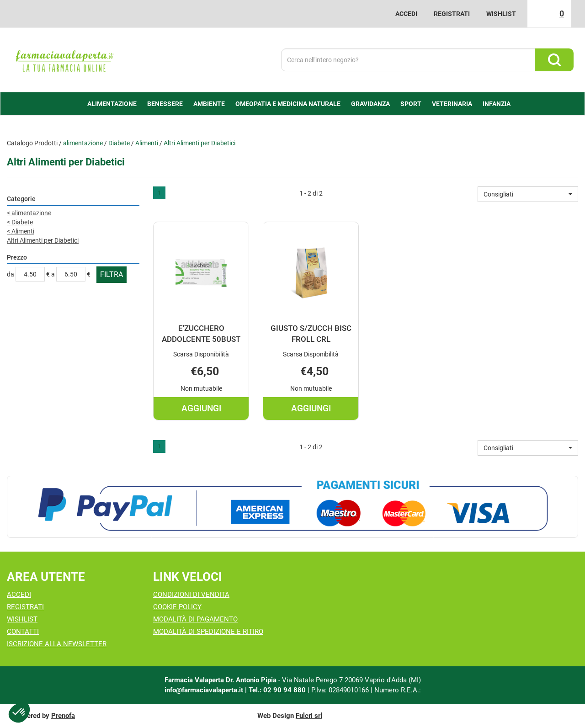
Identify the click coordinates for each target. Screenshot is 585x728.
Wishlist (501, 14)
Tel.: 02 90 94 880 (278, 690)
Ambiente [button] (209, 104)
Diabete (119, 143)
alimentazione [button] (112, 104)
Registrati (452, 14)
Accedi (406, 14)
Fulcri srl (309, 716)
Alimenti (147, 143)
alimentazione (83, 143)
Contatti (23, 632)
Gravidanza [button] (370, 104)
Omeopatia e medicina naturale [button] (288, 104)
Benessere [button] (165, 104)
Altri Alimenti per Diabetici (43, 240)
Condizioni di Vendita (191, 595)
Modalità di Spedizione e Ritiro (208, 632)
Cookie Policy (177, 607)
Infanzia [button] (497, 104)
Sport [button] (411, 104)
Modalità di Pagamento (195, 619)
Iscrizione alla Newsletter (57, 644)
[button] (528, 194)
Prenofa (63, 716)
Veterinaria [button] (452, 104)
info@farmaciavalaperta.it (204, 690)
